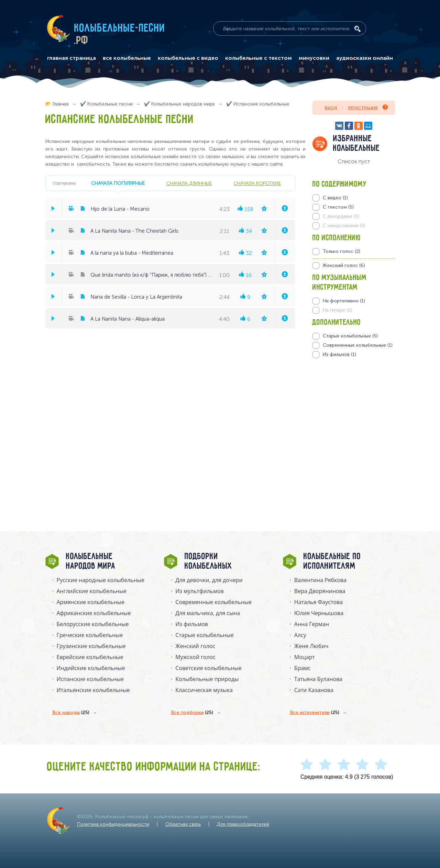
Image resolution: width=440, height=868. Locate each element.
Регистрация (368, 107)
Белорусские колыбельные (93, 624)
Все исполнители (315, 713)
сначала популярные (118, 183)
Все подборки (192, 713)
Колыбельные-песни (120, 29)
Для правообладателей (243, 824)
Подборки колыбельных (208, 561)
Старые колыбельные (205, 635)
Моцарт (305, 657)
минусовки (314, 58)
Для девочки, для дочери (209, 580)
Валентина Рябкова (320, 580)
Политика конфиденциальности (113, 824)
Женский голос (195, 646)
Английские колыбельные (92, 591)
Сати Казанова (314, 690)
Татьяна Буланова (318, 679)
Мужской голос (195, 657)
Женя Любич (311, 646)
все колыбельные (127, 58)
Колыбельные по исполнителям (332, 561)
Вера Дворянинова (320, 591)
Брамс (302, 668)
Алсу (300, 635)
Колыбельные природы (207, 679)
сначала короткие (257, 183)
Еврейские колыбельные (90, 657)
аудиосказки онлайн (365, 58)
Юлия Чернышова (319, 613)
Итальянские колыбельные (93, 690)
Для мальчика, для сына (208, 613)
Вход (331, 108)
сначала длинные (189, 183)
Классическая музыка (204, 690)
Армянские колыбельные (91, 602)
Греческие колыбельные (90, 635)
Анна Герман (312, 624)
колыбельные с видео (188, 58)
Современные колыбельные (213, 602)
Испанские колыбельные (90, 679)
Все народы (71, 713)
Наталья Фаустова (318, 602)
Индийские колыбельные (91, 668)
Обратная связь (183, 824)
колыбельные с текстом (258, 58)
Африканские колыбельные (94, 613)
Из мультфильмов (200, 591)
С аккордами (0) (341, 216)
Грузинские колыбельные (91, 646)
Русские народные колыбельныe (101, 580)
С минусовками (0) (344, 226)
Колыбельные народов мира (91, 561)
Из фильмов (192, 624)
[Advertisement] (354, 432)
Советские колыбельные (208, 668)
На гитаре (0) (338, 310)
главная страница (71, 58)
